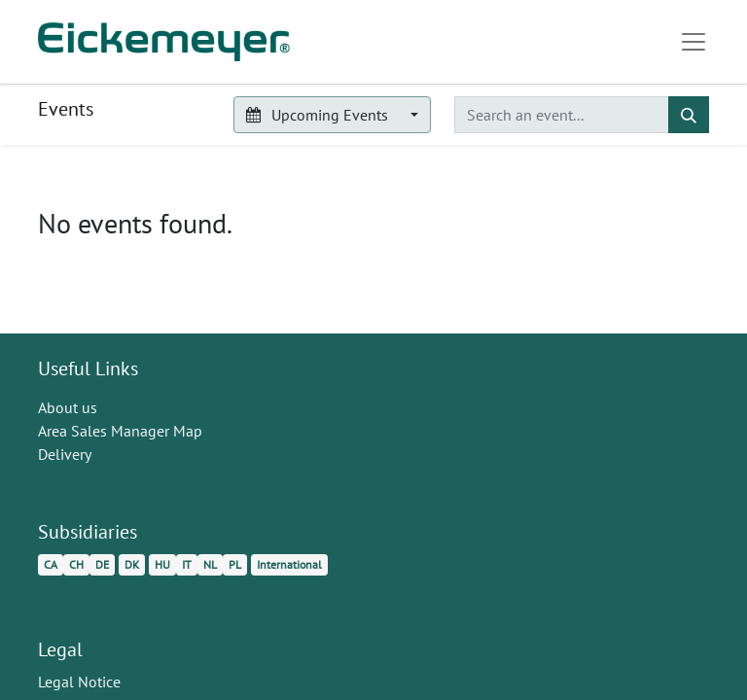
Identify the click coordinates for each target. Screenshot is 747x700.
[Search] (689, 115)
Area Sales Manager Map (120, 431)
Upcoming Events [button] (319, 115)
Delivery (65, 454)
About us (68, 407)
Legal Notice (79, 682)
